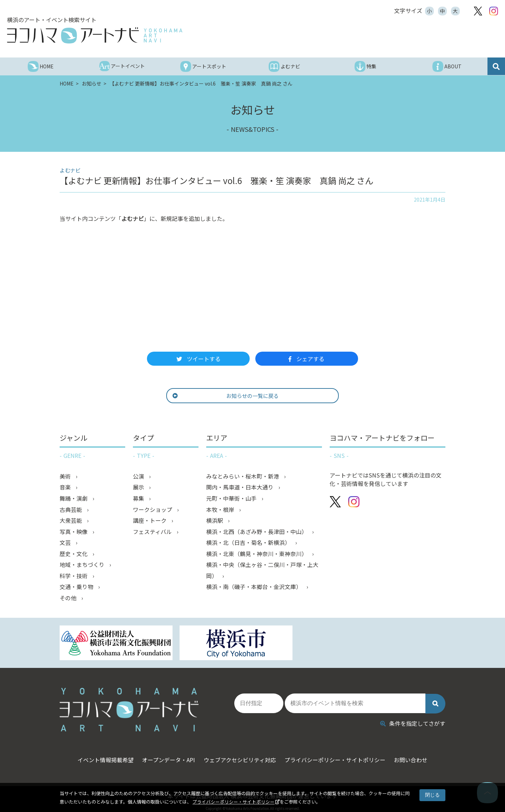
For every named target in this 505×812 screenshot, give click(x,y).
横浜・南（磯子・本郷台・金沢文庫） (255, 589)
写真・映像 (74, 533)
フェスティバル (153, 533)
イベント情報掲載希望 (101, 755)
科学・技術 (74, 577)
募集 (139, 499)
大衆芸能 (72, 521)
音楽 (66, 488)
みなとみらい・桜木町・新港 (243, 476)
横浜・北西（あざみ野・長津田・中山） (257, 533)
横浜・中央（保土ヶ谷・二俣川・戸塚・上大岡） (262, 572)
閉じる (432, 795)
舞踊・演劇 (74, 499)
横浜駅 (215, 521)
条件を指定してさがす (413, 718)
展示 (139, 488)
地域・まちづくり (83, 566)
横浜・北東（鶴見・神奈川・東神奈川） (257, 555)
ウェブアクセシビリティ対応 (240, 755)
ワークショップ (153, 510)
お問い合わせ (416, 755)
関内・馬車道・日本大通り (241, 488)
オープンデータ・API (166, 755)
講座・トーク (150, 521)
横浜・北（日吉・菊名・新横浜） (249, 544)
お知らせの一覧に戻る (241, 396)
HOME (67, 83)
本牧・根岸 (221, 510)
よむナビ (133, 218)
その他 (69, 600)
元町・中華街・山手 (232, 499)
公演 (139, 476)
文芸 (66, 544)
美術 (66, 476)
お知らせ (92, 83)
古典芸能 (72, 510)
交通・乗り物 (77, 589)
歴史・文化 (74, 555)
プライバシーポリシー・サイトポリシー (234, 802)
